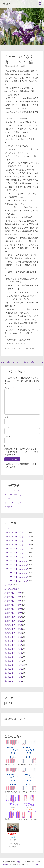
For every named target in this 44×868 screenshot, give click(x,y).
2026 (7, 528)
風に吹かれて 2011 (13, 621)
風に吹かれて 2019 (13, 653)
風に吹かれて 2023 (13, 669)
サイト (7, 436)
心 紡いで (9, 585)
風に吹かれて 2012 (15, 348)
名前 (6, 417)
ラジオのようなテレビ (14, 490)
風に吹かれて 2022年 (14, 665)
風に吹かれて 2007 (13, 605)
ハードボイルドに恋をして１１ (18, 541)
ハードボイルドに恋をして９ (17, 581)
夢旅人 (7, 4)
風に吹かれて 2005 (13, 597)
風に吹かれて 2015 (13, 637)
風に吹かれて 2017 (13, 645)
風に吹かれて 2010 (13, 617)
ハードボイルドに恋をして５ (17, 565)
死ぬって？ (9, 499)
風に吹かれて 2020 (13, 657)
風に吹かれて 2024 (13, 673)
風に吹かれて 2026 (13, 681)
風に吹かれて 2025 (13, 677)
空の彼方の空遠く (12, 589)
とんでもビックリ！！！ (15, 503)
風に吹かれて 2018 (13, 649)
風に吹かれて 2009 (13, 613)
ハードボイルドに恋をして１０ (18, 536)
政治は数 (8, 507)
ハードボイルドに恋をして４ (17, 561)
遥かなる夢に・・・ (33, 362)
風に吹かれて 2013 (13, 629)
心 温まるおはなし (11, 362)
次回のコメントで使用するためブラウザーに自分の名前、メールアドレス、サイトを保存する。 (21, 452)
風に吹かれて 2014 (13, 633)
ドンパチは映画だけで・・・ (17, 495)
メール (7, 427)
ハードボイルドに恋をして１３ (18, 549)
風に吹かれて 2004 (13, 593)
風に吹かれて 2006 (13, 601)
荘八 (25, 66)
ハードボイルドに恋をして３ (17, 557)
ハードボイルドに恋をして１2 (17, 545)
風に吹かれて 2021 (13, 661)
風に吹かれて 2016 (13, 641)
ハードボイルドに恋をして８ (17, 577)
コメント (9, 388)
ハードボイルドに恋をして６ (17, 569)
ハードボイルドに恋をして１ (17, 532)
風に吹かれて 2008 (13, 609)
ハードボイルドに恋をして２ (17, 553)
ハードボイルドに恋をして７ (17, 573)
